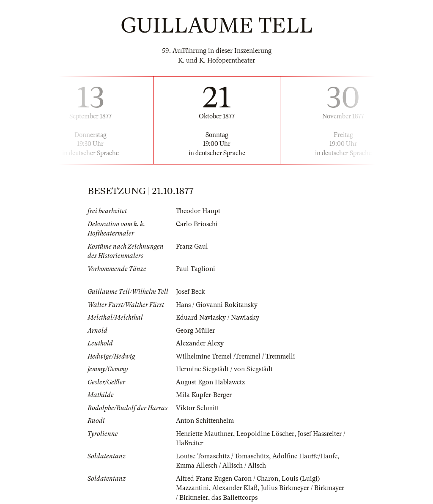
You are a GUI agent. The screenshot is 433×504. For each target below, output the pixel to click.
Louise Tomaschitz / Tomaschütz (222, 456)
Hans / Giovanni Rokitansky (217, 305)
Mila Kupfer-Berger (204, 395)
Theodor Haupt (198, 211)
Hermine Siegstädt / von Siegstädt (224, 369)
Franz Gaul (192, 247)
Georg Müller (195, 331)
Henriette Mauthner (204, 434)
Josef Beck (190, 292)
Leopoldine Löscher (265, 434)
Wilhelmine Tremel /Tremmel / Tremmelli (236, 356)
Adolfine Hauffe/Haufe (305, 456)
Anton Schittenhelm (205, 421)
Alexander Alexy (200, 343)
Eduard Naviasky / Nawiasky (218, 318)
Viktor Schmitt (197, 408)
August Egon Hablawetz (210, 382)
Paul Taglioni (196, 269)
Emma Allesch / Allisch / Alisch (221, 466)
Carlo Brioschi (197, 224)
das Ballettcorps (234, 498)
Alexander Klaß (235, 488)
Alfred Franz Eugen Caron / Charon (227, 479)
